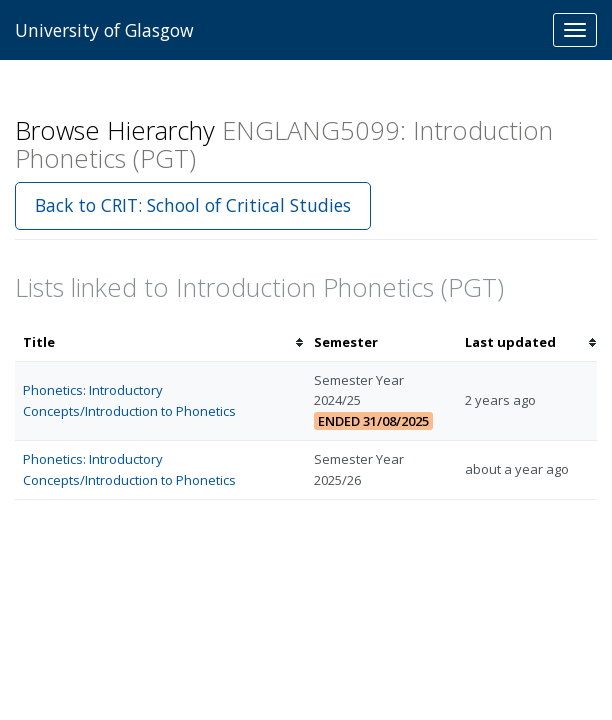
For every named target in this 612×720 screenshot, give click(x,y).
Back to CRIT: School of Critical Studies (193, 205)
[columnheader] (160, 342)
